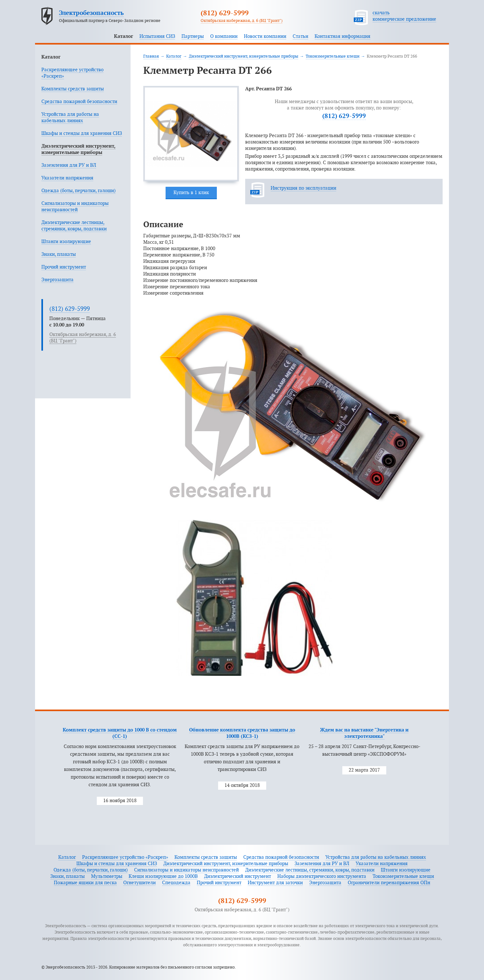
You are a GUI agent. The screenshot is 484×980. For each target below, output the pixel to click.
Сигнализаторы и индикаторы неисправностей (186, 870)
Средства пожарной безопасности (79, 102)
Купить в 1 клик (191, 193)
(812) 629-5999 (225, 13)
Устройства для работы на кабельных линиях (376, 857)
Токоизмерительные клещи (333, 56)
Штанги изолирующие (66, 242)
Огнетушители (139, 883)
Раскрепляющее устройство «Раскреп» (125, 857)
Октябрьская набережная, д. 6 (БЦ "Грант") (242, 21)
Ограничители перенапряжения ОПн (389, 883)
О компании (224, 36)
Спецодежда (176, 883)
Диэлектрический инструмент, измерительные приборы (244, 56)
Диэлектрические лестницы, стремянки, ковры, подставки (310, 870)
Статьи (300, 36)
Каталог (124, 36)
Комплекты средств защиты (73, 89)
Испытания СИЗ (157, 36)
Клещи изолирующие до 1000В (163, 876)
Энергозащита (57, 280)
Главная (151, 56)
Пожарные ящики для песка (85, 883)
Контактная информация (342, 36)
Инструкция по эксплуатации (303, 188)
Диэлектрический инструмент (238, 876)
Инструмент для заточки (275, 883)
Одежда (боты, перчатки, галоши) (78, 191)
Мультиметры (107, 876)
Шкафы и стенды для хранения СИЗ (82, 133)
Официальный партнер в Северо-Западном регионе (110, 21)
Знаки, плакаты (59, 254)
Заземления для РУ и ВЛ (69, 165)
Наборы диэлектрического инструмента (322, 876)
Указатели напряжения (67, 178)
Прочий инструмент (64, 267)
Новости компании (265, 36)
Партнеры (193, 36)
